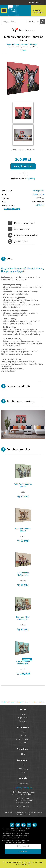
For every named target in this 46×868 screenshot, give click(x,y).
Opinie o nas (23, 721)
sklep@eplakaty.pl (23, 783)
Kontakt (23, 778)
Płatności (23, 736)
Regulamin (23, 743)
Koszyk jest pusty (23, 30)
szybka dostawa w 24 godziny (23, 235)
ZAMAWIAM (23, 852)
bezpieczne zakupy (19, 229)
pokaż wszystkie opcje (12, 209)
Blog (23, 754)
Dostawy (23, 733)
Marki (23, 772)
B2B (23, 765)
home (9, 45)
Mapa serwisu (23, 718)
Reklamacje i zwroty (23, 739)
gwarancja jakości (18, 242)
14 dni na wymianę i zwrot (22, 223)
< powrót (23, 51)
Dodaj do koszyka (23, 166)
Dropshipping (23, 769)
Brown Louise (39, 195)
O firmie (23, 714)
